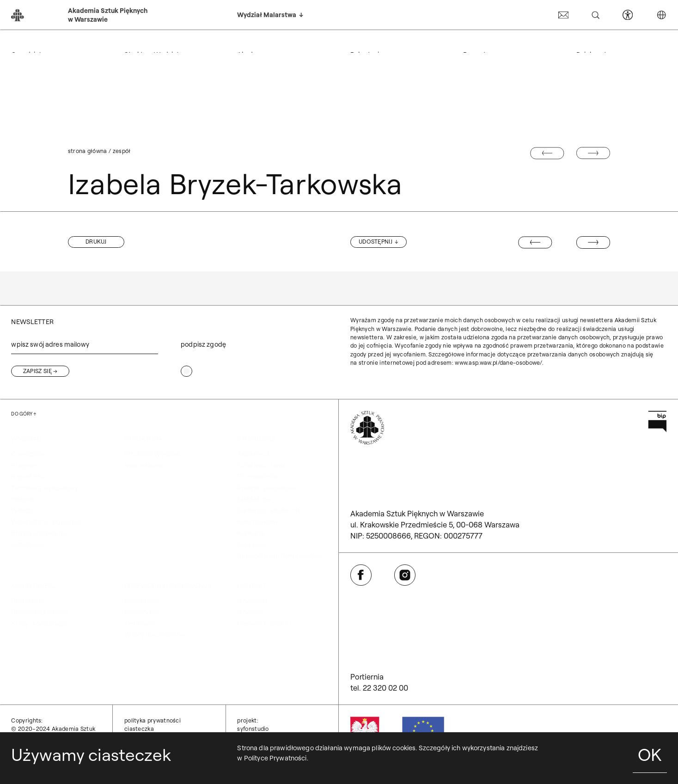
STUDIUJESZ (256, 43)
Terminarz (139, 624)
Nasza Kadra (144, 465)
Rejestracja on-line (40, 612)
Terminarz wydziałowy (45, 488)
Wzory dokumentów (155, 635)
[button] (96, 242)
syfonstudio (253, 729)
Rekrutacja (27, 601)
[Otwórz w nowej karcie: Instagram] (405, 575)
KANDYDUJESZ (373, 43)
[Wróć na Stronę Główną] (367, 428)
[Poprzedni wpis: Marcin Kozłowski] (535, 242)
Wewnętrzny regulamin (46, 522)
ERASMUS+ (255, 499)
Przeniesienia (257, 477)
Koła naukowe (258, 522)
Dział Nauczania (261, 465)
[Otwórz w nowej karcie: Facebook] (361, 575)
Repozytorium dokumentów (279, 556)
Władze (23, 510)
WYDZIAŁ (26, 43)
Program (24, 465)
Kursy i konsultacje (39, 624)
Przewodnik (142, 612)
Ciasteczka (139, 729)
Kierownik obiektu (264, 624)
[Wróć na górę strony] (24, 414)
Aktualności (29, 545)
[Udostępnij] (379, 242)
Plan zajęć (252, 545)
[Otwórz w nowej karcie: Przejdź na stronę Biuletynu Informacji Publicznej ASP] (657, 421)
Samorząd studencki (269, 510)
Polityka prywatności (153, 720)
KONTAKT (591, 43)
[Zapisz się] (40, 371)
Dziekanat (252, 601)
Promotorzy (142, 601)
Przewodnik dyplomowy (507, 43)
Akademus (253, 454)
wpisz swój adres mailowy (50, 344)
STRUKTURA (143, 43)
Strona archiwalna (38, 533)
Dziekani (250, 612)
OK (650, 754)
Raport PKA (28, 477)
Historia (23, 499)
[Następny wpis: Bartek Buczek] (593, 242)
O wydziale (27, 454)
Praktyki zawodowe (266, 488)
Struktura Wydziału (153, 454)
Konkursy (251, 533)
